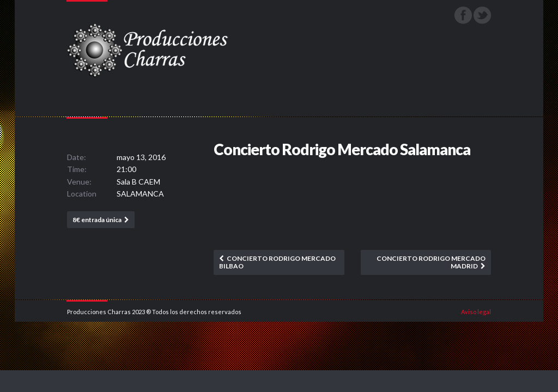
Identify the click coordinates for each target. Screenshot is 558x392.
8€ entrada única (97, 220)
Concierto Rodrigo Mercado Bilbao (277, 262)
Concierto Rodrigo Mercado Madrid (431, 262)
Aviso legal (476, 312)
